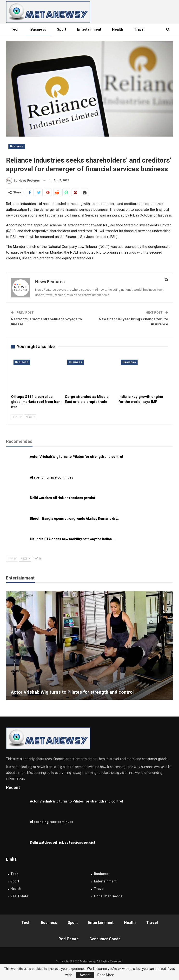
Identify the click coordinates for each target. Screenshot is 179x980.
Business (38, 29)
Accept (85, 975)
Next (30, 417)
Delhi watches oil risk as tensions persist (63, 498)
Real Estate (19, 896)
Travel (99, 889)
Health (118, 29)
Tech (15, 29)
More (138, 29)
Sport (62, 29)
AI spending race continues (52, 477)
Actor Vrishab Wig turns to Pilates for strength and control (76, 457)
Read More (106, 975)
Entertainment (89, 29)
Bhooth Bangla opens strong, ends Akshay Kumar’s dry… (75, 519)
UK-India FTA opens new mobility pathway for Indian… (72, 539)
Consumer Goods (108, 896)
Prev (17, 417)
